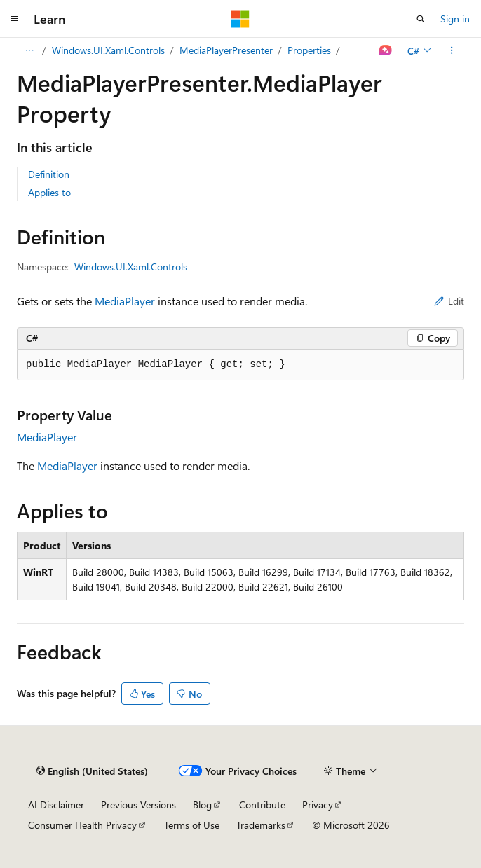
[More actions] (452, 50)
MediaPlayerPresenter (226, 50)
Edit (449, 301)
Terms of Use (192, 825)
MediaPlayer (125, 301)
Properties (309, 50)
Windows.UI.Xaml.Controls (108, 50)
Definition (49, 174)
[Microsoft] (240, 19)
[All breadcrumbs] (29, 50)
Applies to (49, 192)
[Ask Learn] (386, 50)
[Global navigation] (14, 19)
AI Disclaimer (56, 805)
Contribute (262, 805)
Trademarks (261, 825)
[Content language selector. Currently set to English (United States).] (92, 771)
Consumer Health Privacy (82, 825)
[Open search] (421, 19)
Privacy (318, 805)
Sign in (455, 19)
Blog (202, 805)
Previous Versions (138, 805)
